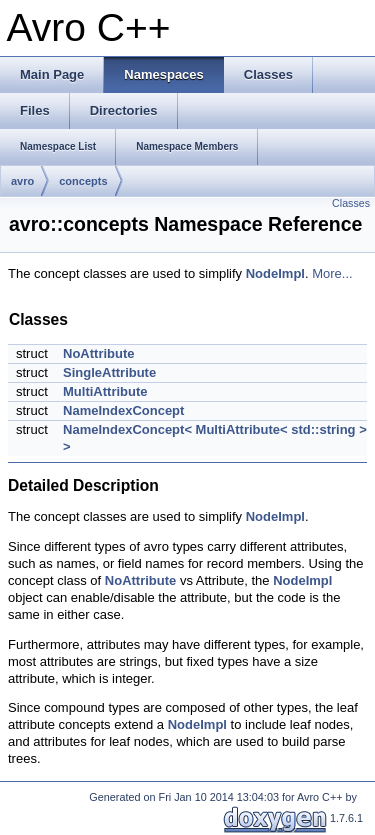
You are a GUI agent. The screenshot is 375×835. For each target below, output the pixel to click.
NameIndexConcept (123, 410)
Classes (351, 203)
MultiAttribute (105, 391)
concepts (83, 181)
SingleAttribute (109, 372)
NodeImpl (275, 273)
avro (22, 181)
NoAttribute (99, 353)
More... (332, 273)
